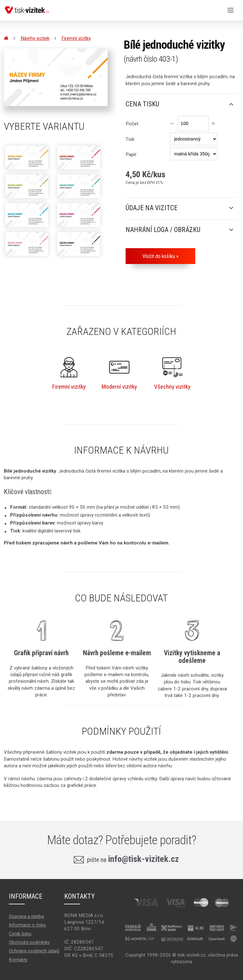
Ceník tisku (20, 934)
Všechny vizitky (172, 374)
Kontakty (18, 960)
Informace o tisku (27, 925)
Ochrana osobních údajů (34, 951)
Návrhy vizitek (35, 38)
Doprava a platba (26, 916)
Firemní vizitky (76, 38)
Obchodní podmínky (29, 942)
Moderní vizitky (119, 374)
